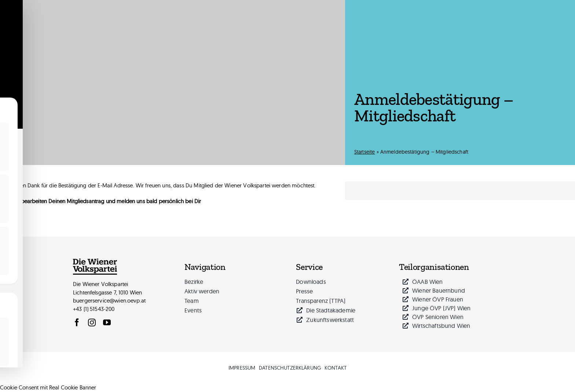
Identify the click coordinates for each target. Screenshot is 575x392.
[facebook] (77, 323)
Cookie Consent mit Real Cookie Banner (48, 387)
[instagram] (92, 323)
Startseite (365, 152)
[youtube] (107, 323)
